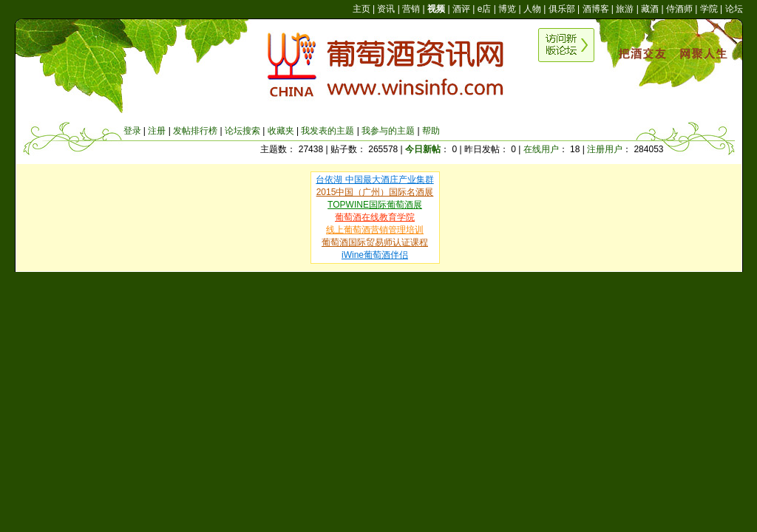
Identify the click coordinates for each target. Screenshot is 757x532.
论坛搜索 (242, 131)
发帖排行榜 (195, 131)
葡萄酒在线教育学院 (375, 217)
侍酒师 (679, 9)
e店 (485, 9)
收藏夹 (281, 131)
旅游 (625, 9)
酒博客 (596, 9)
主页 (361, 9)
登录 (132, 131)
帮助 (431, 131)
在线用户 (541, 149)
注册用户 (605, 149)
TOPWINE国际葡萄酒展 (375, 205)
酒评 (461, 9)
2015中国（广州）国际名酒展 (375, 192)
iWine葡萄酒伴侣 (375, 255)
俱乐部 (562, 9)
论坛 (734, 9)
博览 (507, 9)
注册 (157, 131)
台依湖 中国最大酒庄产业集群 (374, 180)
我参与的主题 (388, 131)
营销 (411, 9)
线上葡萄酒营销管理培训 (375, 230)
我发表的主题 (327, 131)
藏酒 (650, 9)
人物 (532, 9)
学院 (709, 9)
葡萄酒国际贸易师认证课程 (375, 242)
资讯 (386, 9)
